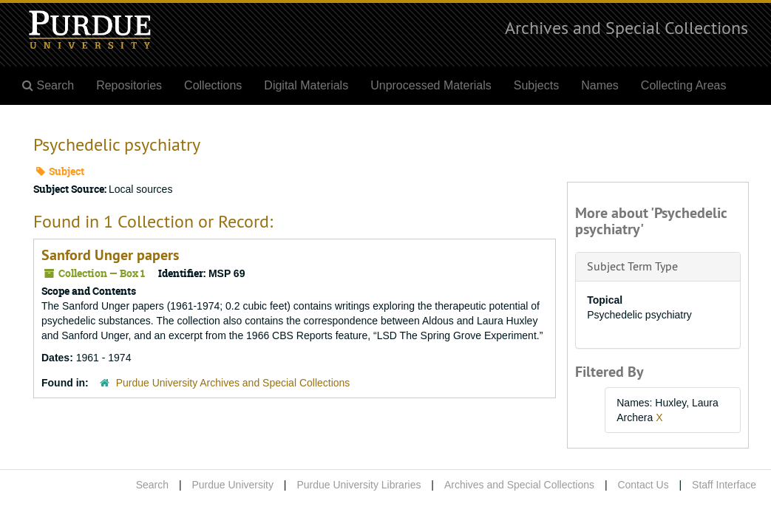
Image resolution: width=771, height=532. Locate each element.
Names (600, 85)
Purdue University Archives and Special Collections (233, 383)
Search (152, 485)
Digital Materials (306, 85)
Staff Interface (724, 485)
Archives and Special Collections (626, 27)
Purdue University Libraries (359, 485)
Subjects (536, 85)
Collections (213, 85)
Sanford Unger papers (110, 255)
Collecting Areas (684, 85)
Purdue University (232, 485)
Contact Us (643, 485)
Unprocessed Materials (431, 85)
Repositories (129, 85)
